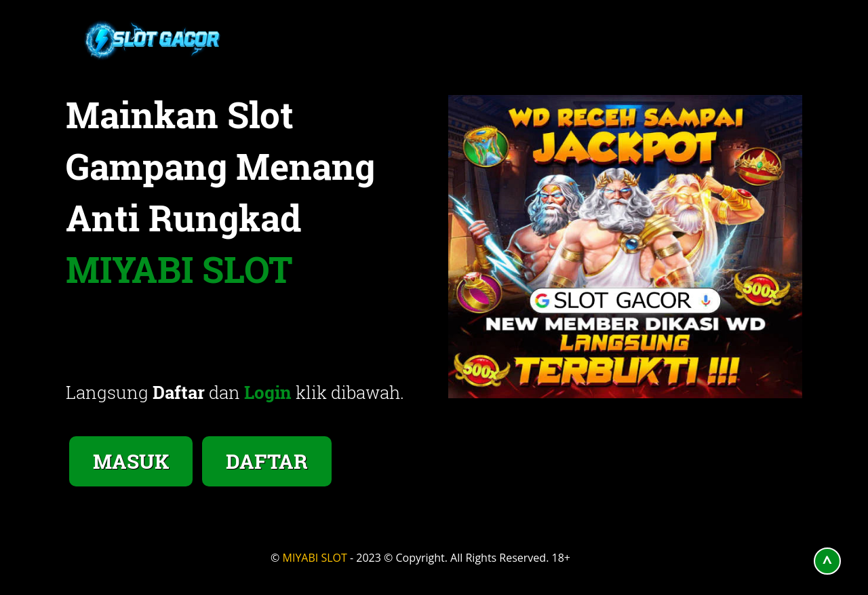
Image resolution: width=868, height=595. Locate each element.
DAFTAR (267, 461)
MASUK (131, 461)
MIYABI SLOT (315, 558)
